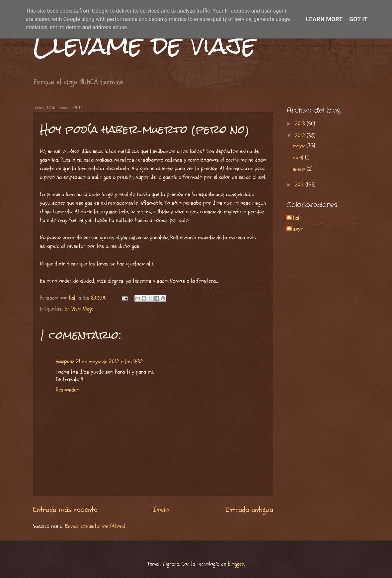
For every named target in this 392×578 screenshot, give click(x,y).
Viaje (88, 309)
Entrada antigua (249, 510)
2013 (301, 124)
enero (300, 169)
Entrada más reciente (65, 510)
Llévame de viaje (144, 45)
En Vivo (73, 309)
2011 (300, 185)
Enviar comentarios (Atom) (95, 526)
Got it (358, 19)
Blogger (236, 564)
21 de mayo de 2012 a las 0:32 (109, 362)
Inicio (161, 510)
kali (297, 218)
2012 (301, 136)
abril (299, 158)
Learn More (324, 19)
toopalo (65, 362)
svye (298, 229)
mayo (300, 146)
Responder (67, 390)
